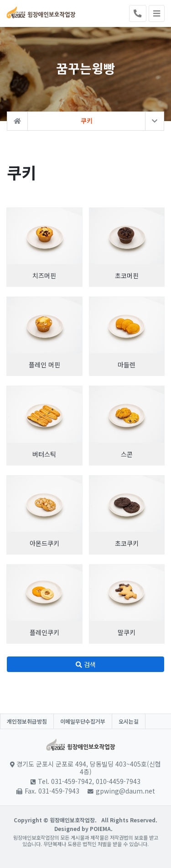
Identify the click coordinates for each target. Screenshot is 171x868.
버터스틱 (44, 454)
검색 (86, 664)
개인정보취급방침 (27, 721)
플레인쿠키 (44, 632)
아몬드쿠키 (44, 543)
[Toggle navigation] (157, 14)
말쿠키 (127, 632)
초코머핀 (127, 275)
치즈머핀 (44, 275)
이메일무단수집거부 (83, 721)
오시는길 (129, 721)
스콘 (127, 454)
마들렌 (127, 365)
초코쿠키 (127, 543)
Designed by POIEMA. (83, 828)
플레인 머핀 (44, 365)
